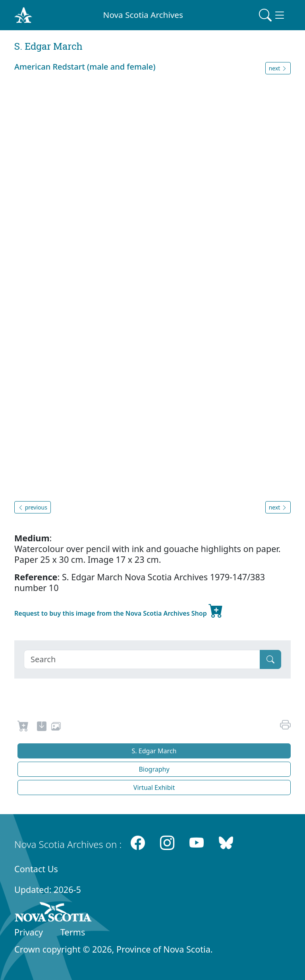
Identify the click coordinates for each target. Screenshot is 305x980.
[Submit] (270, 659)
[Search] (142, 659)
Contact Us (36, 869)
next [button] (278, 68)
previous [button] (33, 507)
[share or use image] (56, 727)
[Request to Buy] (23, 727)
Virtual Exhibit (154, 787)
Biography (154, 769)
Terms (73, 932)
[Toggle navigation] (272, 15)
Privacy (29, 932)
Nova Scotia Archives (143, 15)
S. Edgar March (154, 751)
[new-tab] (42, 727)
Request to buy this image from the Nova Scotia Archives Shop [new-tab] (119, 610)
